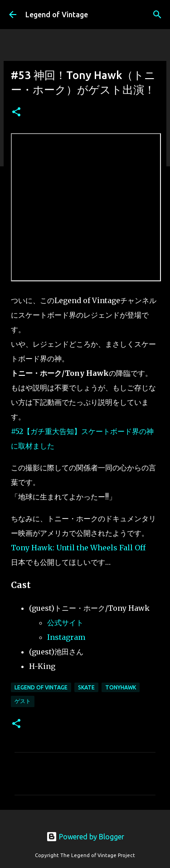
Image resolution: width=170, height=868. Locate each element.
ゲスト (23, 701)
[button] (16, 112)
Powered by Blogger (85, 837)
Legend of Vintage (57, 15)
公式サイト (65, 623)
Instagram (66, 637)
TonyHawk (121, 687)
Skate (86, 687)
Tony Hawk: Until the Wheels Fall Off (78, 548)
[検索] (157, 15)
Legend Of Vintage (41, 687)
